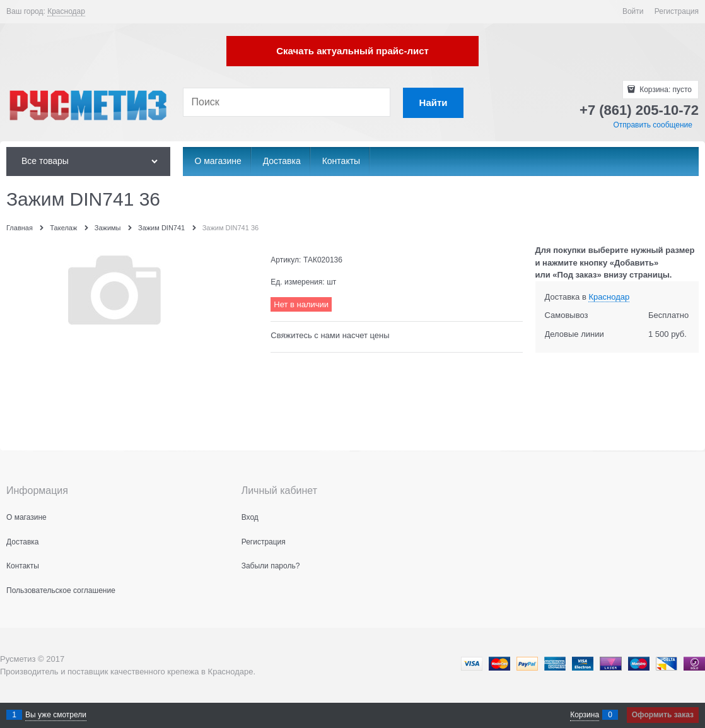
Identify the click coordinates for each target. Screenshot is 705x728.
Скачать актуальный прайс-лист (352, 51)
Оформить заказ (663, 715)
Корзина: (665, 90)
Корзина (585, 715)
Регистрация (677, 11)
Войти (633, 11)
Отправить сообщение (653, 125)
